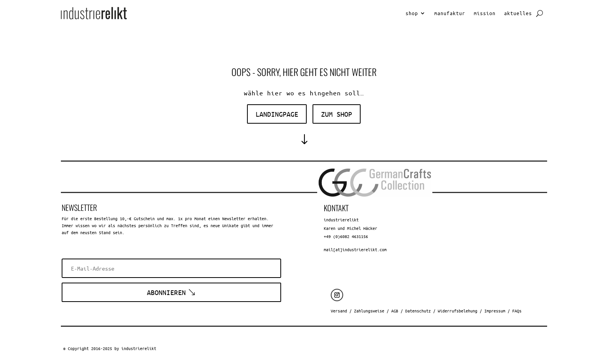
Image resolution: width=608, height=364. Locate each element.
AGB (395, 311)
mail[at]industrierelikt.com (355, 249)
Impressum (495, 311)
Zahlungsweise (369, 311)
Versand (339, 311)
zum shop (337, 114)
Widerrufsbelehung (458, 311)
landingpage (277, 114)
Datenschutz (418, 311)
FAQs (517, 311)
